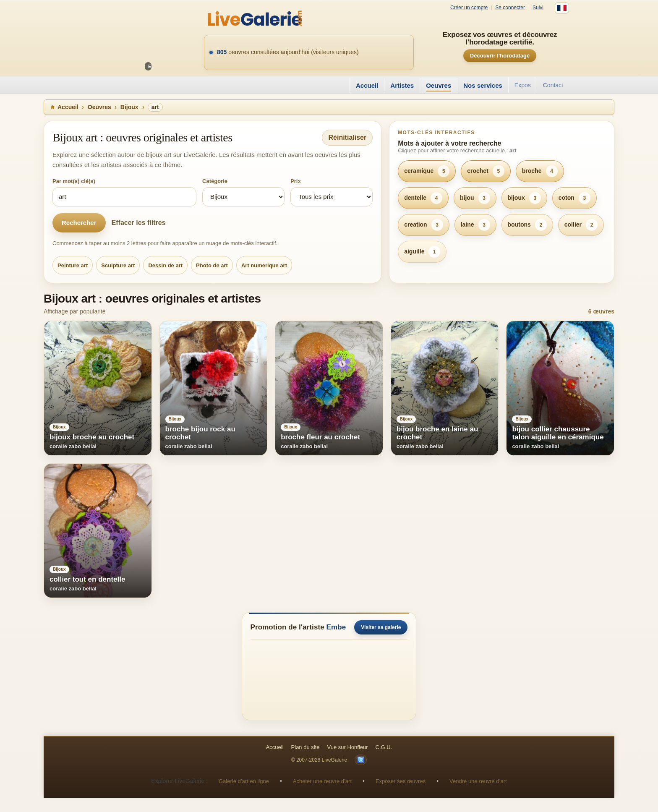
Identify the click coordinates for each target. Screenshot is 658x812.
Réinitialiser (347, 137)
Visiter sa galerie (381, 627)
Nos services (483, 85)
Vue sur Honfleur (348, 747)
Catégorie (215, 181)
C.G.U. (384, 747)
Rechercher (79, 223)
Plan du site (305, 747)
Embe (336, 627)
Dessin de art (165, 265)
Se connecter (510, 8)
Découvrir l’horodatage (500, 56)
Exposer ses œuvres (401, 781)
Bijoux (129, 107)
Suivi (538, 8)
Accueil (367, 85)
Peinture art (73, 265)
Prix (296, 181)
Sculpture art (118, 265)
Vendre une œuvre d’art (478, 781)
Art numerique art (264, 265)
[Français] (562, 8)
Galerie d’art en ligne (244, 781)
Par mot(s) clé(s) (74, 181)
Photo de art (212, 265)
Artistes (402, 85)
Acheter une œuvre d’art (322, 781)
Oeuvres (439, 85)
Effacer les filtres (139, 223)
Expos (523, 85)
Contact (553, 85)
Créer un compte (469, 8)
